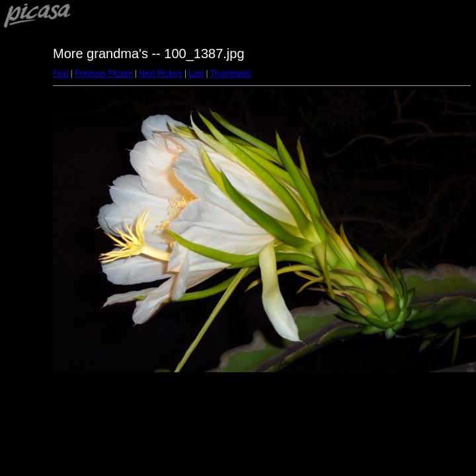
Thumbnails (231, 73)
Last (196, 73)
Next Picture (160, 73)
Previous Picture (103, 73)
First (60, 73)
